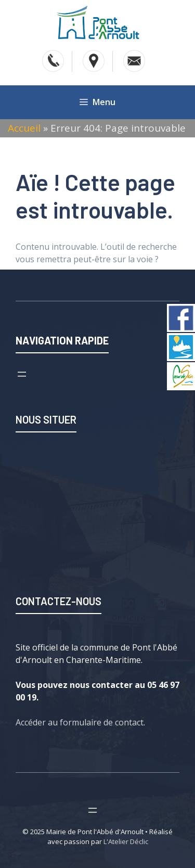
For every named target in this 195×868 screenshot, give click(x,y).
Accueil (24, 128)
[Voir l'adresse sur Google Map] (94, 61)
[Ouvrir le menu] (22, 374)
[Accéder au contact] (134, 61)
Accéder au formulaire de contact (80, 722)
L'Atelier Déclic (126, 841)
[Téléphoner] (53, 61)
